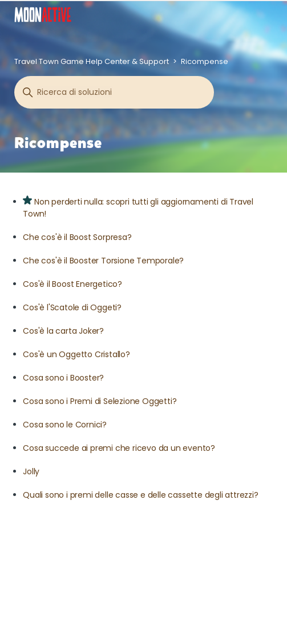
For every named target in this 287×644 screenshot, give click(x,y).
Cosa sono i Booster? (63, 378)
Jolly (31, 471)
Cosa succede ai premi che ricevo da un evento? (119, 448)
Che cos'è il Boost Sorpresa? (77, 237)
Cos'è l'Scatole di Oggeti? (72, 307)
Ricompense (205, 61)
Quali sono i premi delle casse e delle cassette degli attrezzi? (140, 495)
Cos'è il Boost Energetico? (72, 284)
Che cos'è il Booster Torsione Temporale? (103, 261)
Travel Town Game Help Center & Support (92, 61)
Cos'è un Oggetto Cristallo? (76, 354)
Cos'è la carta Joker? (63, 331)
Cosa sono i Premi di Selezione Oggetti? (100, 401)
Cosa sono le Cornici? (65, 425)
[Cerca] (114, 92)
